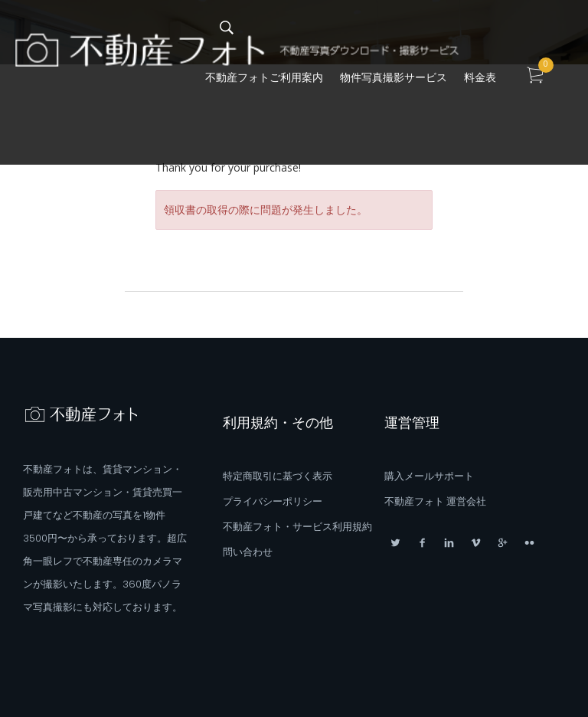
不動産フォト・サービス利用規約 (297, 527)
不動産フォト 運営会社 (435, 501)
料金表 (480, 77)
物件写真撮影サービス (394, 77)
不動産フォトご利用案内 (264, 77)
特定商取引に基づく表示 (278, 476)
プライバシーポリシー (273, 501)
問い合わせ (248, 552)
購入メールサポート (429, 476)
